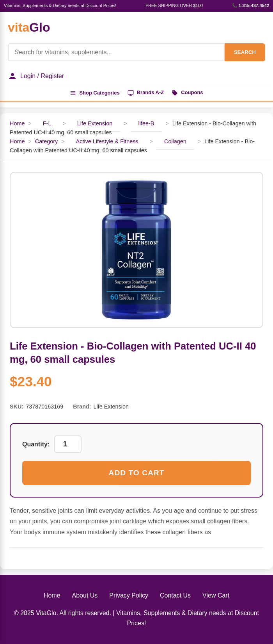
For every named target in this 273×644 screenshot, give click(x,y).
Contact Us (175, 595)
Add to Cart (137, 473)
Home (17, 123)
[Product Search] (116, 52)
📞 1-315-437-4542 (251, 5)
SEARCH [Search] (245, 52)
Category (46, 141)
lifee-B (146, 123)
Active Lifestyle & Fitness (107, 141)
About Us (85, 595)
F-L (47, 123)
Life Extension (95, 123)
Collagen (175, 141)
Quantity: (36, 444)
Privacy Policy (129, 595)
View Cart (216, 595)
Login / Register (36, 76)
